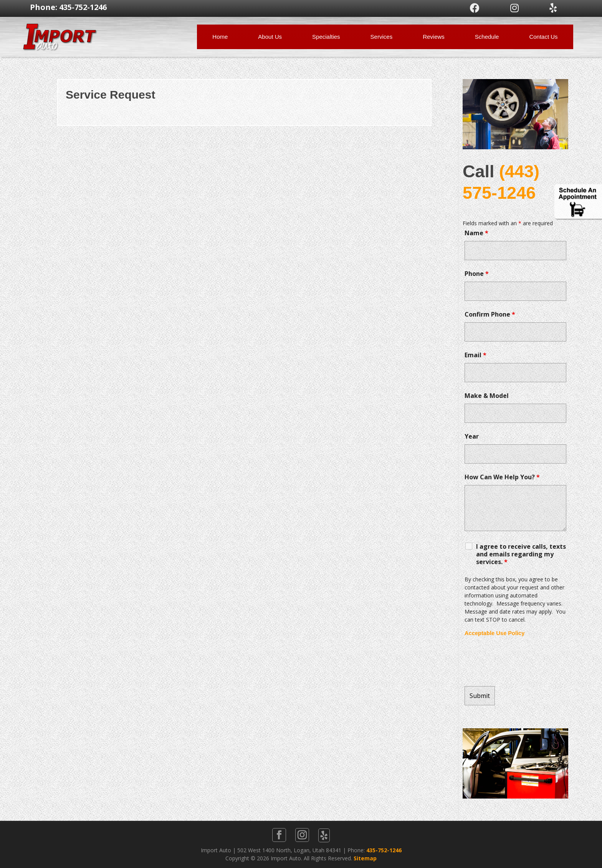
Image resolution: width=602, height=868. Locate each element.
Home (220, 37)
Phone (477, 274)
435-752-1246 (384, 850)
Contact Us (543, 37)
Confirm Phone (490, 314)
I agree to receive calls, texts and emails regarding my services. (521, 554)
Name (476, 233)
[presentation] (523, 662)
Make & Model (487, 396)
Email (475, 355)
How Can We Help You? (502, 477)
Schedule (487, 37)
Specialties (326, 37)
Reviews (434, 37)
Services (382, 37)
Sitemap (365, 858)
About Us (270, 37)
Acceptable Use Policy (495, 633)
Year (472, 436)
